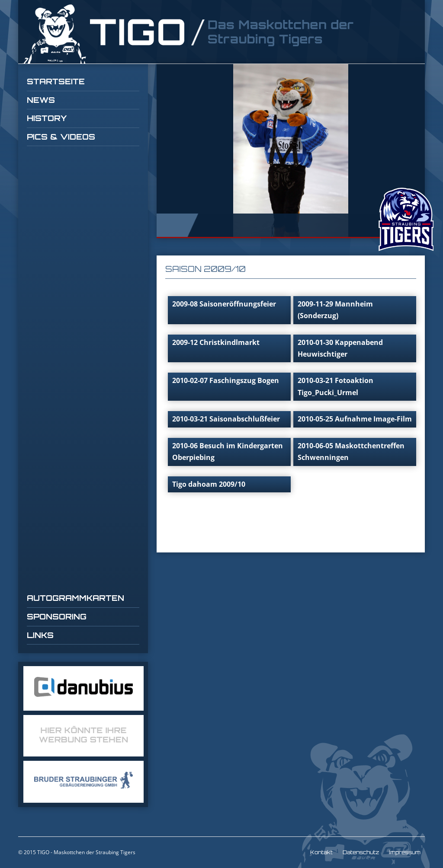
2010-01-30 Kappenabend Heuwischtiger (340, 348)
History (47, 118)
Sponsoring (57, 616)
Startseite (56, 81)
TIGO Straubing (189, 34)
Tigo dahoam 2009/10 (209, 484)
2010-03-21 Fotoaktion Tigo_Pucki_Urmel (335, 386)
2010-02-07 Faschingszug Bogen (226, 380)
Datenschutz (361, 852)
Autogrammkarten (75, 598)
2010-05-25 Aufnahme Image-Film (355, 419)
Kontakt (321, 852)
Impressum (405, 852)
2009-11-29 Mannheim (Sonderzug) (335, 310)
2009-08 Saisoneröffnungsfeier (224, 304)
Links (40, 635)
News (41, 100)
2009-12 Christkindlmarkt (216, 342)
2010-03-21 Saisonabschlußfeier (226, 419)
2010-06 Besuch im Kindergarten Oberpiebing (228, 452)
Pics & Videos (61, 137)
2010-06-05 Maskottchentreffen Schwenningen (351, 452)
